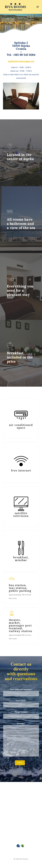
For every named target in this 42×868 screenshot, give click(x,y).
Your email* (21, 704)
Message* (21, 740)
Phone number (21, 715)
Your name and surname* (21, 692)
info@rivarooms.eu (21, 61)
